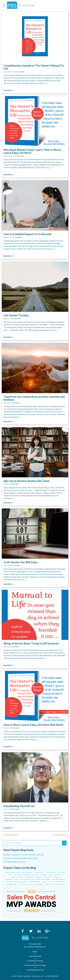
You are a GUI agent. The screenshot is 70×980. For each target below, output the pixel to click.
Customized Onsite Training (35, 965)
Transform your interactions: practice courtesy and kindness (34, 398)
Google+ (47, 930)
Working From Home (58, 884)
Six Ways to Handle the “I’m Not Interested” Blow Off (24, 855)
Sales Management (35, 882)
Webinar (48, 884)
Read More (8, 90)
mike (23, 72)
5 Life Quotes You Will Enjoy (21, 562)
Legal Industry (47, 877)
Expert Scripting (35, 956)
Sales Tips (45, 882)
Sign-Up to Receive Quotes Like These (26, 481)
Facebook (23, 930)
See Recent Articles (11, 835)
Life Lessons (56, 877)
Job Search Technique (17, 877)
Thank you (31, 884)
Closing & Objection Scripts (12, 872)
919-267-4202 (36, 944)
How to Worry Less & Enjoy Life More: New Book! (34, 725)
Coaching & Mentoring (35, 970)
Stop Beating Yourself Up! (19, 806)
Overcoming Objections (59, 879)
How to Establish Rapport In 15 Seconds (28, 234)
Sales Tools (52, 882)
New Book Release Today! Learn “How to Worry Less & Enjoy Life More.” (32, 151)
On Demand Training (35, 961)
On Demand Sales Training (27, 879)
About (35, 952)
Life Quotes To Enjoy (16, 315)
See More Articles (59, 835)
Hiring (51, 875)
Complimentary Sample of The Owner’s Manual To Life (34, 67)
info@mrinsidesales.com (36, 947)
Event (10, 875)
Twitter (31, 930)
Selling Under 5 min (12, 884)
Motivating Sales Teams (11, 879)
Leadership (38, 877)
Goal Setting (35, 875)
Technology (23, 884)
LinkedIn (39, 930)
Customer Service (39, 872)
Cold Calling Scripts (27, 872)
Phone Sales (9, 882)
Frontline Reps (17, 875)
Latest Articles (29, 877)
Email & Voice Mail (51, 872)
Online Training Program (44, 879)
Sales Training (61, 882)
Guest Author (43, 875)
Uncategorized (40, 884)
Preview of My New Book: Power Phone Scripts (21, 858)
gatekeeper (26, 875)
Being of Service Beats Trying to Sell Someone (31, 643)
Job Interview (58, 875)
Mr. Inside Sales (27, 5)
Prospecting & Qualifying (21, 882)
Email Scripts (61, 872)
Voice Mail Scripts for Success (14, 862)
